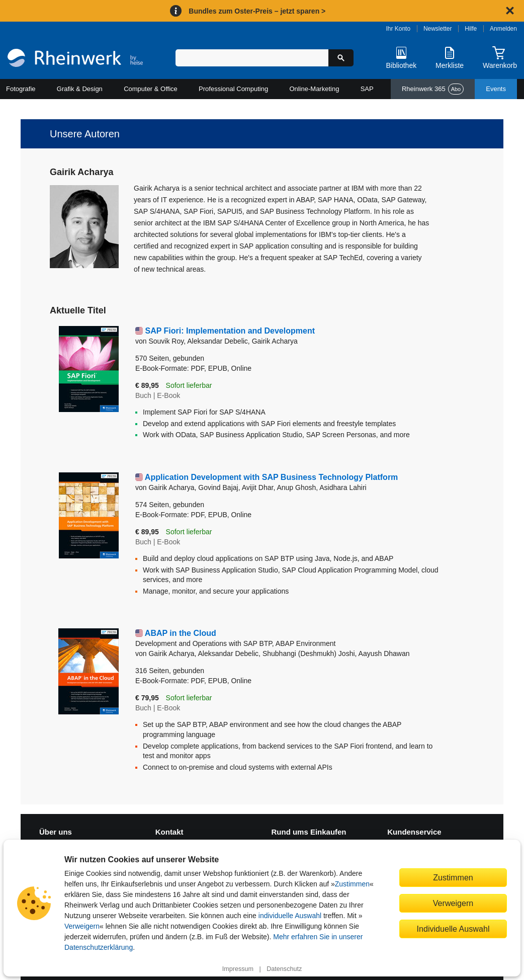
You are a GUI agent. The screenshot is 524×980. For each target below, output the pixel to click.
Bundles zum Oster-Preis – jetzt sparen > (257, 11)
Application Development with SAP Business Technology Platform (271, 477)
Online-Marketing (314, 89)
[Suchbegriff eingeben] (252, 58)
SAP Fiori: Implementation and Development (230, 331)
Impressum (238, 969)
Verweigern (82, 926)
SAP (367, 89)
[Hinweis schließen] (510, 11)
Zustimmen (352, 884)
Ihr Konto (398, 29)
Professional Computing (233, 89)
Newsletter (438, 29)
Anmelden (503, 29)
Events (496, 89)
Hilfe (471, 29)
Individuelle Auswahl (453, 929)
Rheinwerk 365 (433, 89)
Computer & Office (151, 89)
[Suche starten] (341, 58)
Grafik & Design (80, 89)
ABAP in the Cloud (287, 639)
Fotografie (21, 89)
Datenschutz (284, 969)
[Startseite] (75, 59)
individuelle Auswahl (290, 916)
